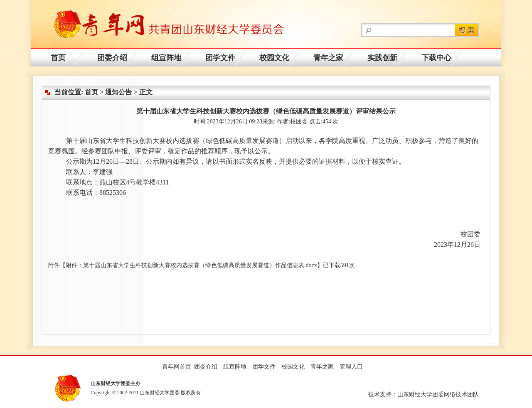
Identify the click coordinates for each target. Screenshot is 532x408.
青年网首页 (177, 367)
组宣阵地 (166, 58)
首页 (58, 58)
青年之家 (328, 58)
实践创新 (382, 58)
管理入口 (351, 367)
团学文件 (220, 58)
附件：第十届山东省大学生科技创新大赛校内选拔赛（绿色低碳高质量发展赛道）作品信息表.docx (191, 265)
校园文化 (274, 58)
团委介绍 (112, 58)
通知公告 (118, 92)
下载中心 (436, 58)
